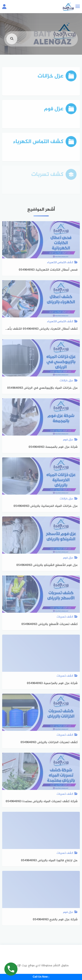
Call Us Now (41, 977)
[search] (12, 43)
